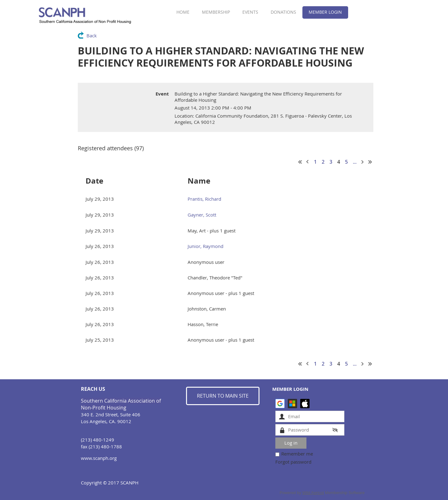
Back (92, 35)
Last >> (370, 162)
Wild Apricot (313, 493)
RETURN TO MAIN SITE (223, 396)
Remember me (297, 454)
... (355, 162)
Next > (363, 162)
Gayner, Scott (202, 215)
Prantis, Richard (204, 199)
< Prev (308, 162)
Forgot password (293, 462)
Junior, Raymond (205, 246)
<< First (300, 162)
